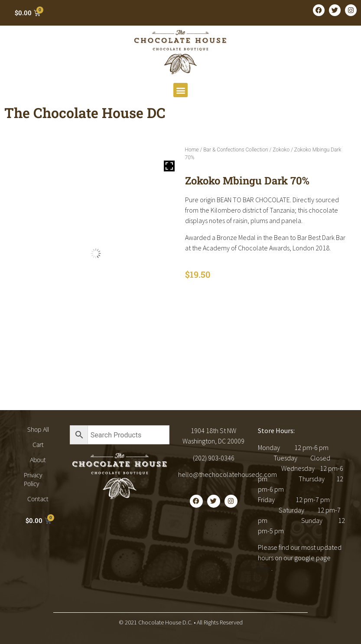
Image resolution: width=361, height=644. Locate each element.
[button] (180, 90)
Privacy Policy (33, 479)
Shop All (38, 429)
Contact (38, 499)
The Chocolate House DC (85, 113)
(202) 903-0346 (214, 458)
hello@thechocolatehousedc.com (228, 474)
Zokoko (281, 150)
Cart (38, 445)
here (265, 568)
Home (192, 150)
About (38, 460)
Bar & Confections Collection (236, 150)
